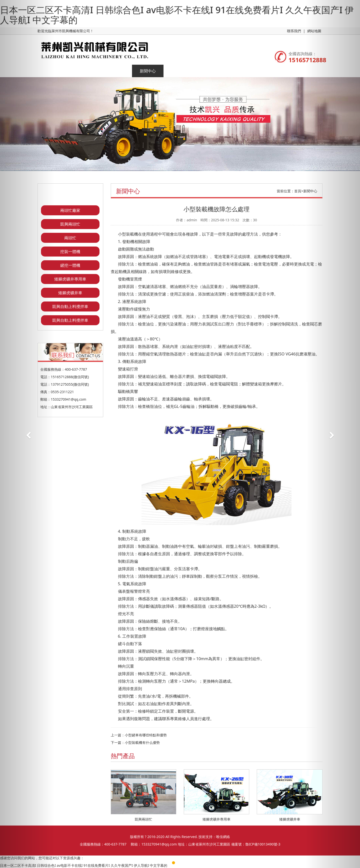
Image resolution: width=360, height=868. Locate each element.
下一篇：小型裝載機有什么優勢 (135, 742)
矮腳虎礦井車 (70, 293)
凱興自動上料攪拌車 (70, 306)
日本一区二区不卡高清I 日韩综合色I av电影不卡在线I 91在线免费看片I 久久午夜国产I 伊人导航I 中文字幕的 (177, 15)
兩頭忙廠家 (70, 210)
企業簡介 (85, 71)
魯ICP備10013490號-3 (263, 844)
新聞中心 (148, 71)
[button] (27, 434)
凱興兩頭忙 (70, 224)
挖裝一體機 (70, 252)
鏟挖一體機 (70, 265)
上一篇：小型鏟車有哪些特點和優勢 (139, 735)
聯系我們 (294, 31)
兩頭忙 (70, 238)
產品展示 (116, 71)
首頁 (298, 191)
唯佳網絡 (223, 837)
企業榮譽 (179, 71)
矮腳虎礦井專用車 (70, 279)
